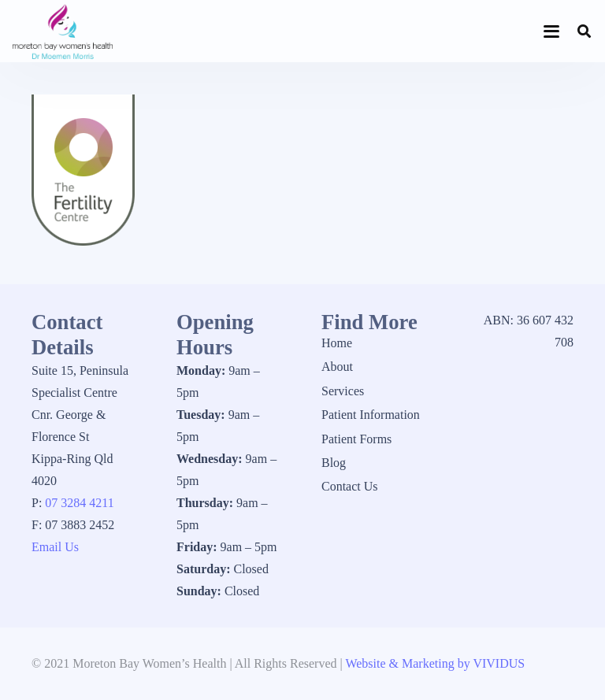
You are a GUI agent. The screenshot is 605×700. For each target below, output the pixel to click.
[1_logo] (63, 31)
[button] (552, 31)
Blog (334, 463)
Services (343, 391)
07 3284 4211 (79, 503)
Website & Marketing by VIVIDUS (435, 663)
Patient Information (371, 415)
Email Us (55, 547)
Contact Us (350, 486)
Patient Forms (356, 439)
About (337, 367)
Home (337, 343)
